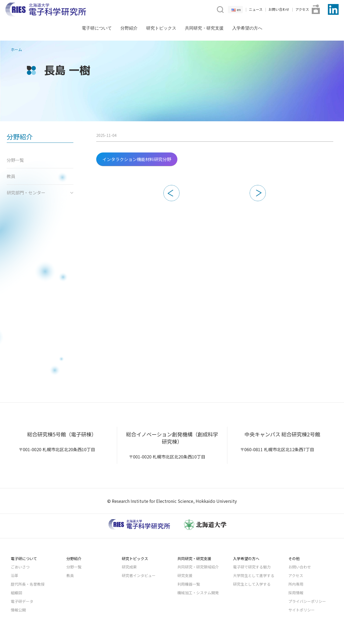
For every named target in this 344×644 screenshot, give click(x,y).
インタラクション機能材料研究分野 (137, 159)
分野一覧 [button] (15, 160)
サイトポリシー (302, 610)
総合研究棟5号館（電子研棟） (62, 434)
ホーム (16, 49)
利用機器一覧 (189, 584)
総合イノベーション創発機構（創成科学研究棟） (172, 438)
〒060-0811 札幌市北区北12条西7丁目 (277, 449)
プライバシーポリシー (307, 601)
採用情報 (296, 593)
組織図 (16, 593)
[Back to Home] (46, 10)
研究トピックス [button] (161, 28)
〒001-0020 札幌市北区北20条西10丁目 (57, 449)
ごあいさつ (20, 567)
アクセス (302, 9)
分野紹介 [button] (129, 28)
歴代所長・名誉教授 (28, 584)
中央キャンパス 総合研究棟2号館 (282, 434)
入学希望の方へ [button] (247, 28)
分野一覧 (74, 567)
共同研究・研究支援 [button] (204, 28)
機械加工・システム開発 (198, 593)
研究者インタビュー (139, 575)
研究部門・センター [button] (40, 193)
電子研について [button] (97, 28)
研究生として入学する (252, 584)
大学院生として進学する (254, 575)
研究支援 (185, 575)
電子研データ (22, 601)
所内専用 (296, 584)
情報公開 (18, 610)
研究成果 (129, 567)
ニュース (256, 9)
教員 (70, 575)
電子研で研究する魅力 (252, 567)
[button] (220, 9)
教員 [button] (11, 176)
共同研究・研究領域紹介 (198, 567)
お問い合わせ (279, 9)
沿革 (15, 575)
